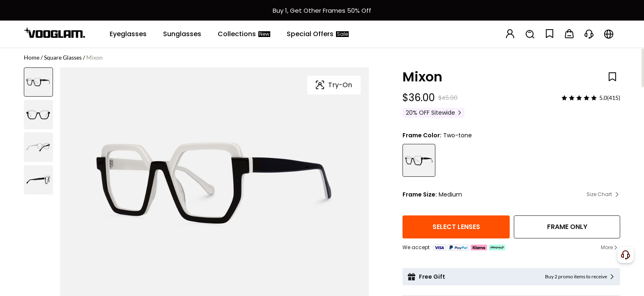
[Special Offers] (318, 34)
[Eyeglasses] (128, 34)
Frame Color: (422, 135)
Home (32, 57)
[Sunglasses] (182, 34)
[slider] (579, 98)
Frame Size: (420, 194)
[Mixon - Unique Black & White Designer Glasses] (419, 160)
